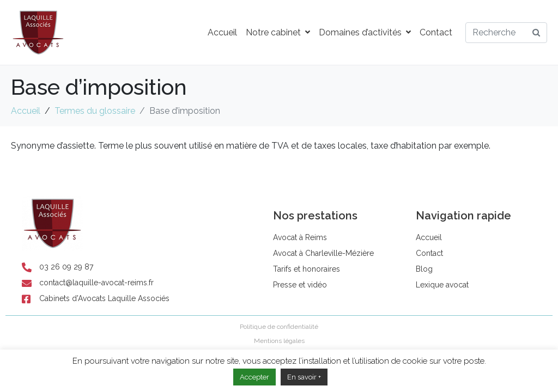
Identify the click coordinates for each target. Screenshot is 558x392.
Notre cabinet (278, 32)
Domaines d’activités (365, 32)
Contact (436, 32)
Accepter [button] (254, 377)
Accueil (222, 32)
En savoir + (304, 377)
